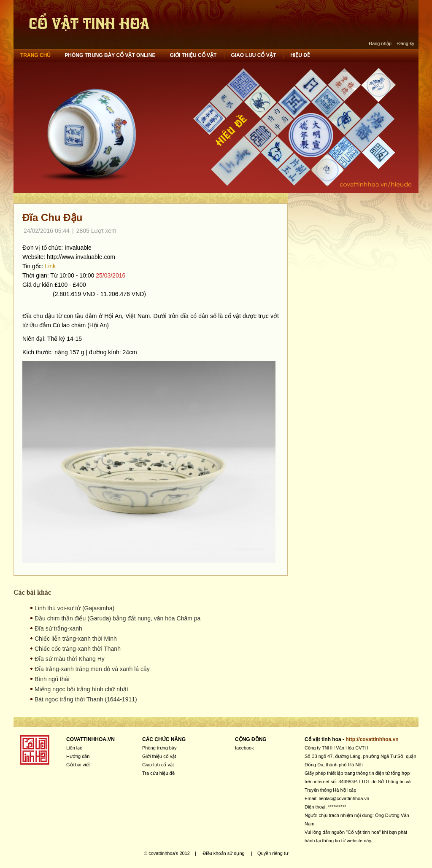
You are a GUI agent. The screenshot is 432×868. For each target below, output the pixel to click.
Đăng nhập (380, 43)
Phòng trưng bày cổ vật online (110, 55)
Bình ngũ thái (52, 679)
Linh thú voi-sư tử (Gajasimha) (74, 608)
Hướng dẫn (78, 756)
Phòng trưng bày (159, 748)
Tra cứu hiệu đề (158, 773)
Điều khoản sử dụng (223, 853)
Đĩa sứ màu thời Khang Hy (70, 659)
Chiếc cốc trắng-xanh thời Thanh (78, 649)
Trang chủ (35, 55)
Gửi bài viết (78, 765)
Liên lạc (74, 748)
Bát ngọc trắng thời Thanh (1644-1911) (86, 699)
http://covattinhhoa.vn (372, 739)
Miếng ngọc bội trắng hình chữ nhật (81, 689)
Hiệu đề (300, 55)
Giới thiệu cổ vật (193, 55)
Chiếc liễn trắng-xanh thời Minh (76, 639)
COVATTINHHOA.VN (90, 739)
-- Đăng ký (404, 43)
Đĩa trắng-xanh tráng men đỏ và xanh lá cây (92, 669)
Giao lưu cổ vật (253, 55)
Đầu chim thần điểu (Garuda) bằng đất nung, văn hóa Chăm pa (117, 618)
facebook (244, 748)
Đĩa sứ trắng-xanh (58, 628)
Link (50, 266)
